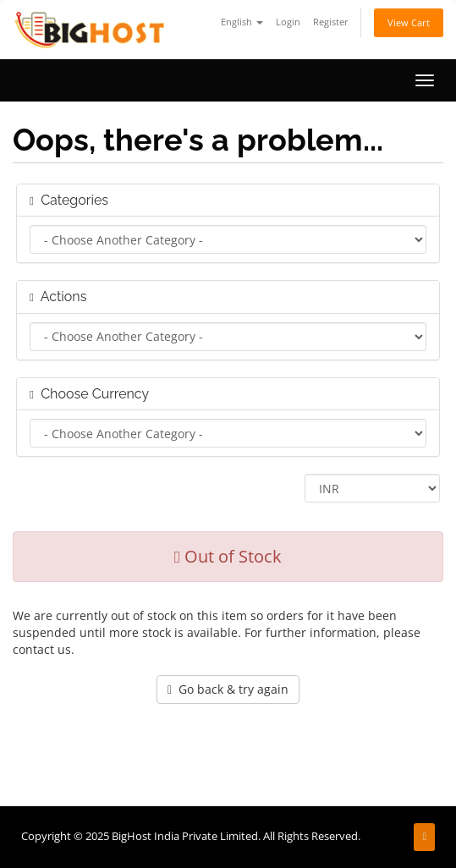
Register (331, 22)
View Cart (409, 22)
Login (288, 22)
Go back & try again (228, 689)
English (242, 22)
